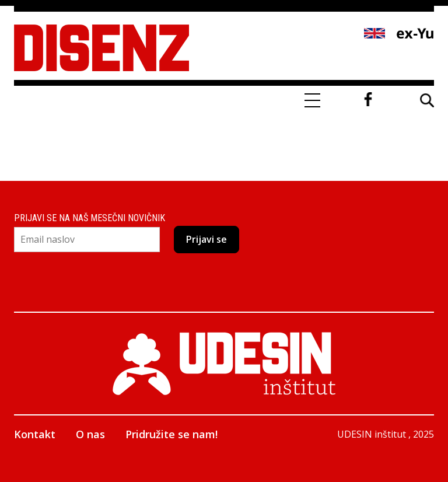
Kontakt (35, 434)
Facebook (368, 99)
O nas (90, 434)
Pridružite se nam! (171, 434)
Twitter (391, 99)
